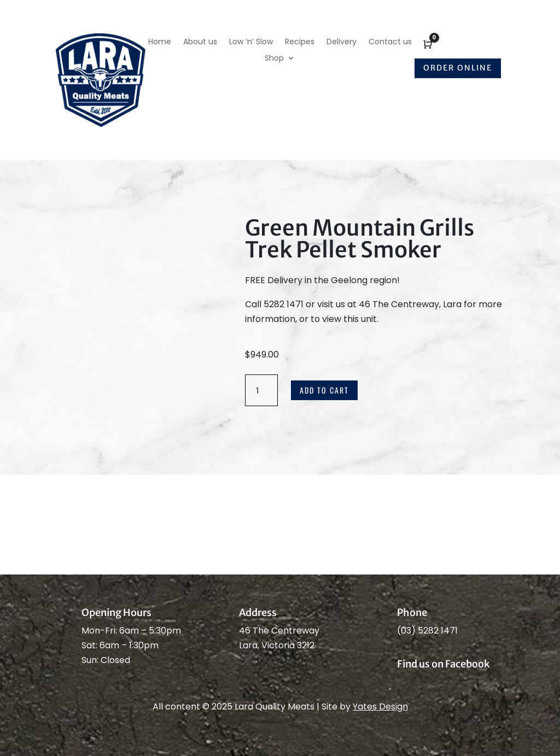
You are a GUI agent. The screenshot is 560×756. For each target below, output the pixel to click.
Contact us (390, 42)
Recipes (300, 42)
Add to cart (324, 390)
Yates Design (380, 707)
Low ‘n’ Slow (251, 42)
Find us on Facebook (444, 664)
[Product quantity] (261, 390)
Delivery (342, 42)
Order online (458, 68)
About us (200, 42)
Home (160, 42)
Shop (274, 59)
